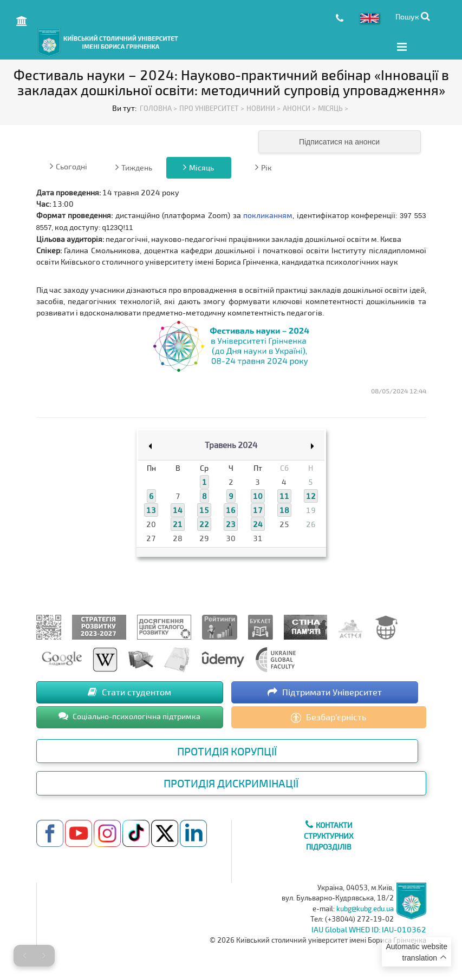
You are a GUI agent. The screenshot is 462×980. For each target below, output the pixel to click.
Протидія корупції (227, 750)
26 (311, 524)
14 (178, 509)
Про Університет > (212, 108)
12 (311, 495)
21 (178, 524)
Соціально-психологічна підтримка (129, 715)
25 (284, 524)
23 (231, 524)
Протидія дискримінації (231, 782)
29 (204, 538)
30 (231, 538)
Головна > (158, 108)
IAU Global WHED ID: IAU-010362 (369, 929)
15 (204, 509)
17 (258, 509)
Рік (263, 166)
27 (151, 538)
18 (284, 509)
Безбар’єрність (328, 716)
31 (258, 538)
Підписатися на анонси (339, 141)
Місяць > (333, 108)
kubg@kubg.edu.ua (365, 907)
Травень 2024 (231, 444)
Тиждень (134, 166)
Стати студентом (129, 691)
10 (258, 495)
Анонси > (299, 108)
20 (151, 524)
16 (231, 509)
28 (178, 538)
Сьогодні (69, 165)
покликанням (268, 214)
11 (284, 495)
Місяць (199, 166)
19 (311, 509)
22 (204, 524)
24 (258, 524)
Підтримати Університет (325, 691)
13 (151, 509)
